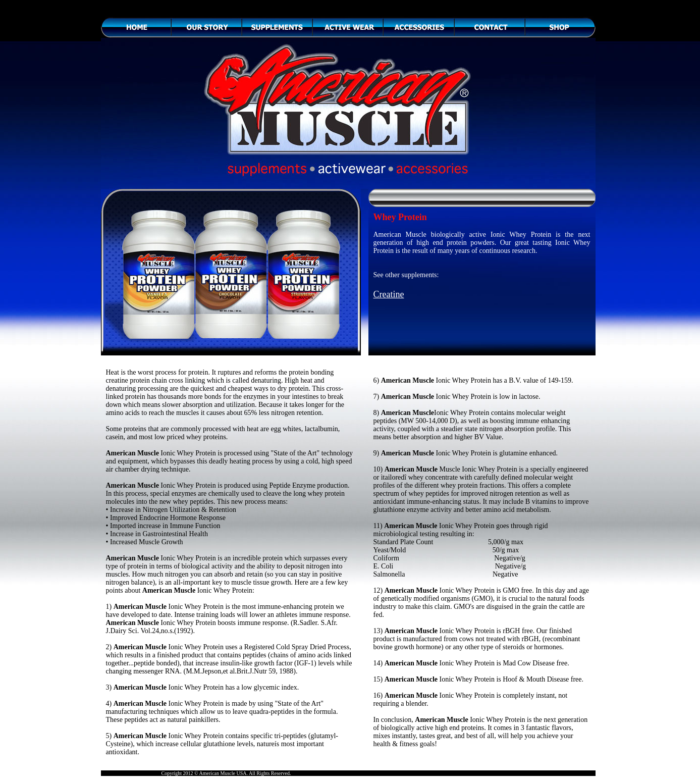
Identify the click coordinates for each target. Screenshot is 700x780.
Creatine (389, 294)
